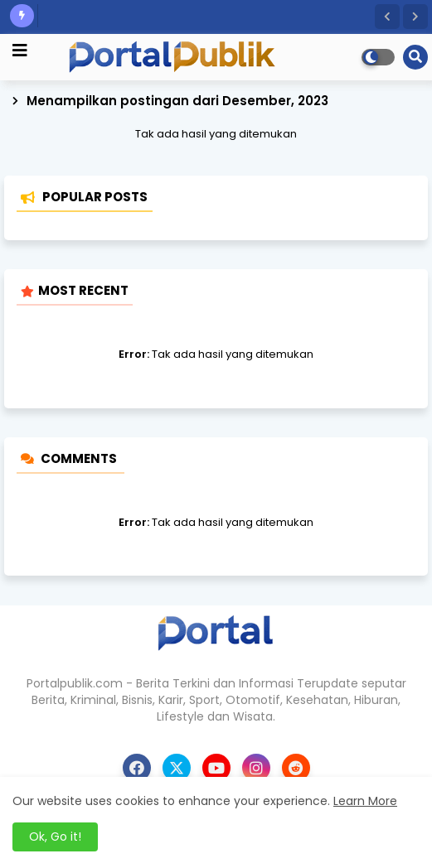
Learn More (365, 801)
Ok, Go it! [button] (55, 837)
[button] (387, 17)
